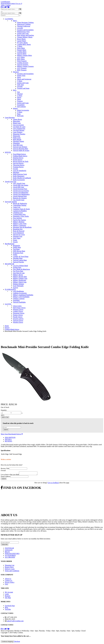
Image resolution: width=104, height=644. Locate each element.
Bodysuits (20, 116)
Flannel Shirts (22, 50)
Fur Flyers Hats (18, 271)
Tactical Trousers (23, 65)
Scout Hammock (18, 233)
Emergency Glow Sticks (21, 216)
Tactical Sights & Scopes (21, 150)
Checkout (17, 642)
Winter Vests (21, 76)
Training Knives (18, 167)
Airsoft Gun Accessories (21, 191)
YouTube (8, 610)
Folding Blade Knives (20, 156)
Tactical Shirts (22, 54)
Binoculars (17, 121)
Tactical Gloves (18, 320)
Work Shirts (21, 48)
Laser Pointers (18, 132)
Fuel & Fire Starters (19, 220)
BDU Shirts (21, 59)
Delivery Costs (10, 570)
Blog (6, 608)
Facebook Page (10, 606)
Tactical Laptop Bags (20, 260)
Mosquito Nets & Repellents (22, 227)
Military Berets (18, 275)
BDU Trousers (22, 70)
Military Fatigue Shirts (24, 55)
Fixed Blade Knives (19, 154)
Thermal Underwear (24, 26)
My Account (9, 593)
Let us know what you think (10, 475)
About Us (8, 579)
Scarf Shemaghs (18, 286)
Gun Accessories (18, 125)
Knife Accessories (19, 180)
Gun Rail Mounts (19, 130)
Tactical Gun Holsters (20, 147)
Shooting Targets (18, 141)
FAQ (6, 585)
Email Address (6, 477)
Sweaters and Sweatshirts (25, 30)
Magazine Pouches (19, 134)
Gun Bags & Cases (19, 127)
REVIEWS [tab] (8, 441)
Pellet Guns (17, 138)
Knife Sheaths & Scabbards (22, 178)
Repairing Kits (18, 229)
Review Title (5, 468)
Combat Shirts (22, 52)
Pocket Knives (18, 160)
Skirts (19, 77)
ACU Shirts (21, 57)
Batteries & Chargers (20, 198)
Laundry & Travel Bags (21, 256)
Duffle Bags (17, 247)
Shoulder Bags (18, 258)
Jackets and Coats (23, 33)
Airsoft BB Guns (18, 187)
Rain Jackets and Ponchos (25, 35)
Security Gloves (18, 319)
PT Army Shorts (22, 43)
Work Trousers (22, 61)
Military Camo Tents (20, 224)
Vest (18, 92)
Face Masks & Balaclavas (21, 269)
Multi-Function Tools (20, 174)
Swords (15, 169)
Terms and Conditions (12, 571)
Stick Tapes (17, 238)
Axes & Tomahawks (20, 171)
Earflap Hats (17, 267)
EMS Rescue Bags (19, 251)
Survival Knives (18, 163)
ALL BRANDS (10, 558)
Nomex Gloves (18, 315)
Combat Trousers (23, 63)
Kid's (15, 90)
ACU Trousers (22, 68)
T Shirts (20, 46)
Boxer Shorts (21, 39)
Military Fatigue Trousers (25, 66)
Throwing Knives (19, 165)
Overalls (20, 86)
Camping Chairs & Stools (21, 209)
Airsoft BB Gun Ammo (21, 185)
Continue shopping (7, 642)
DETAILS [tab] (8, 439)
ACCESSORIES (10, 556)
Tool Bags (16, 249)
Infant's (15, 108)
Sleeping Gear (18, 236)
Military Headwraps (19, 280)
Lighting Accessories (20, 293)
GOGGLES (9, 551)
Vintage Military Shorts (25, 37)
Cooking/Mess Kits (19, 214)
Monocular (17, 136)
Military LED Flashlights (21, 297)
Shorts (19, 97)
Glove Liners (17, 306)
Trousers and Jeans (23, 88)
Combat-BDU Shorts (24, 44)
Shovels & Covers (19, 235)
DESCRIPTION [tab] (10, 437)
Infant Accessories (23, 110)
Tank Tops (20, 85)
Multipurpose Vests (23, 32)
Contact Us (14, 4)
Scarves (16, 288)
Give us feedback (53, 483)
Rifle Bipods (17, 139)
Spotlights (16, 300)
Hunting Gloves (18, 310)
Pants (19, 114)
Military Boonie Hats (20, 277)
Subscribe (5, 545)
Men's (15, 21)
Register (7, 2)
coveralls (20, 28)
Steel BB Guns (18, 145)
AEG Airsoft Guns (19, 183)
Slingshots (16, 143)
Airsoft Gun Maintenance (21, 194)
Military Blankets (19, 222)
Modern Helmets (18, 284)
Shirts (19, 99)
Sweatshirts (21, 105)
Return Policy (9, 568)
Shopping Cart (10, 566)
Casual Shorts (22, 41)
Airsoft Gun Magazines (21, 193)
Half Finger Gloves (19, 308)
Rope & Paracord (19, 231)
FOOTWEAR (9, 549)
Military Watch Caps (20, 282)
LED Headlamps (18, 291)
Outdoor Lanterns (19, 299)
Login (3, 2)
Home (3, 4)
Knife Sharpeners (19, 176)
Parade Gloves (18, 317)
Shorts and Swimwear (24, 79)
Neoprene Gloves (19, 313)
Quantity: (4, 410)
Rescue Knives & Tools (21, 161)
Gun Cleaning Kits (19, 129)
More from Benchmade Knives (12, 434)
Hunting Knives (18, 158)
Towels (15, 242)
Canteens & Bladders (20, 211)
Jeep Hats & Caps (19, 273)
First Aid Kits (17, 218)
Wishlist (7, 4)
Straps (15, 240)
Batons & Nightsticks (20, 203)
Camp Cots (17, 207)
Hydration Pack (18, 253)
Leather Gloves (18, 311)
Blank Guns (17, 123)
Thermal (20, 94)
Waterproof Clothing (24, 24)
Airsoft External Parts (20, 189)
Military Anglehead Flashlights (23, 295)
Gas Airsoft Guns (19, 200)
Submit (6, 430)
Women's (16, 72)
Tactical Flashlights (19, 302)
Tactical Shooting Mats (21, 149)
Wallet (15, 255)
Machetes (16, 172)
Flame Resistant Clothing (25, 22)
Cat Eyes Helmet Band (20, 266)
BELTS (7, 552)
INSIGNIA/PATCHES (12, 554)
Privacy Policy (10, 583)
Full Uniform (21, 107)
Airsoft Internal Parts (20, 196)
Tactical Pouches (18, 262)
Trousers (20, 101)
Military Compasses (19, 225)
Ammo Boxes (17, 119)
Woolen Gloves (18, 322)
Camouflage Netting (20, 205)
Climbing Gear (18, 213)
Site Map (8, 598)
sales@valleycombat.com (15, 622)
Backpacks (17, 246)
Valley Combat (6, 5)
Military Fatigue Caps (20, 278)
